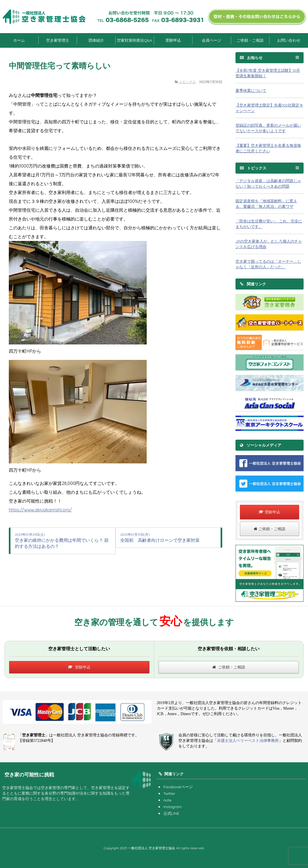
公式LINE (171, 813)
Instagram (173, 807)
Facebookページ (178, 787)
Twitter (169, 793)
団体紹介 (96, 40)
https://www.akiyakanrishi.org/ (40, 510)
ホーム (19, 40)
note (168, 800)
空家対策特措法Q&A (134, 40)
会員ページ (211, 40)
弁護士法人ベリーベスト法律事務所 (248, 741)
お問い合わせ (289, 40)
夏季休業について (251, 91)
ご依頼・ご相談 (250, 40)
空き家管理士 (58, 40)
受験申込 (173, 40)
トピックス (185, 82)
